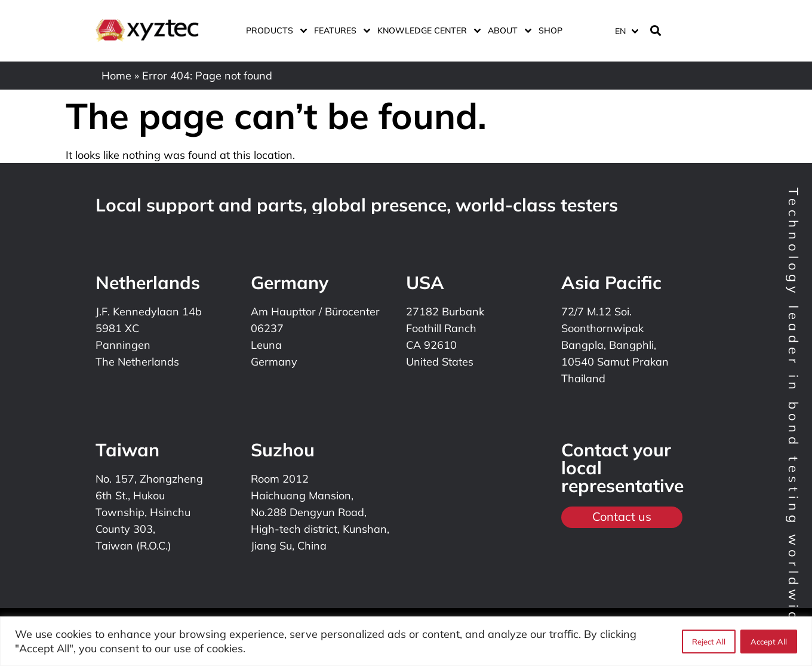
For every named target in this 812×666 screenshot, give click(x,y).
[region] (406, 641)
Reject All (709, 642)
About (507, 30)
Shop (550, 30)
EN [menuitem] (620, 31)
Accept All (769, 642)
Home (116, 76)
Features (340, 30)
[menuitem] (626, 31)
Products (274, 30)
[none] (625, 31)
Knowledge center (427, 30)
